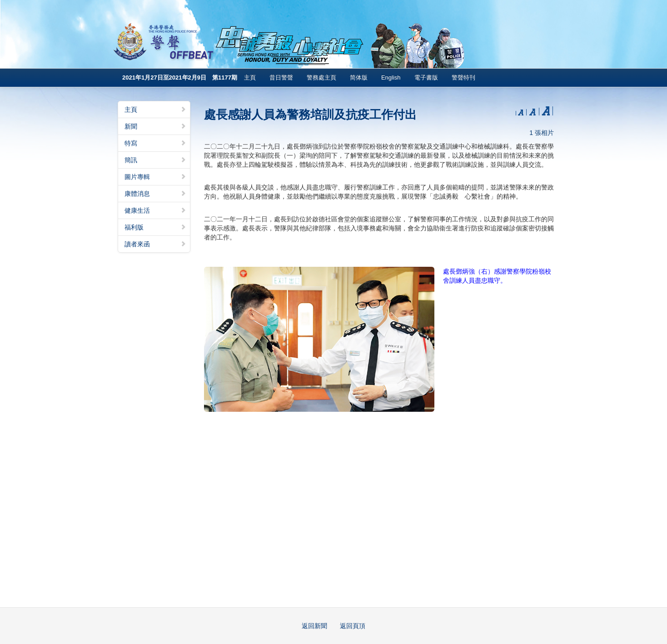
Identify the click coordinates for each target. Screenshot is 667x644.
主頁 (250, 77)
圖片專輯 (155, 177)
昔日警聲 (281, 77)
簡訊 (155, 160)
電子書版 (426, 77)
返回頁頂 (353, 626)
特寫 (155, 143)
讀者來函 (155, 244)
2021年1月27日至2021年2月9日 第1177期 (180, 77)
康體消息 (155, 194)
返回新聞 (314, 626)
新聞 (155, 126)
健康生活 (155, 210)
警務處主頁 (321, 77)
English (391, 77)
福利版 (155, 227)
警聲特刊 (463, 77)
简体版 (359, 77)
